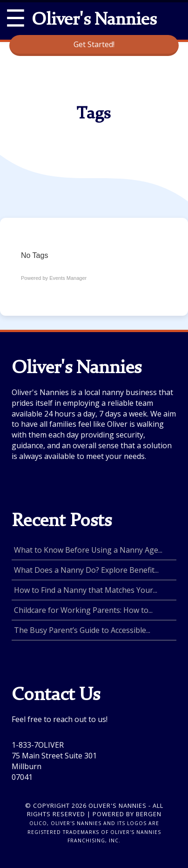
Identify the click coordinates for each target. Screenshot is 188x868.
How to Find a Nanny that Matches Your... (86, 590)
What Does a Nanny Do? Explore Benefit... (86, 570)
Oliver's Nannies (94, 21)
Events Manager (68, 278)
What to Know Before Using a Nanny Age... (88, 550)
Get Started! (94, 44)
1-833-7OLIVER (38, 745)
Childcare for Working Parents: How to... (83, 610)
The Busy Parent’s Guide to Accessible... (82, 630)
